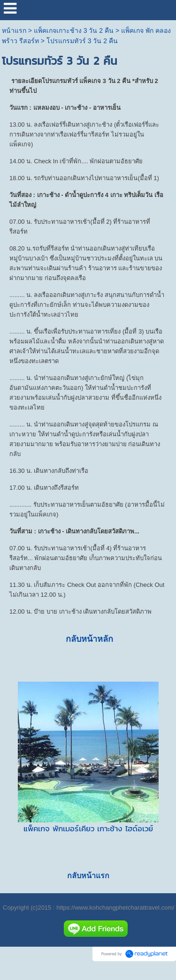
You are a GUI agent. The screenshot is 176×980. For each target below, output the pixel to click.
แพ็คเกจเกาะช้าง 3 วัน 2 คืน (74, 30)
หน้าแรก (14, 30)
